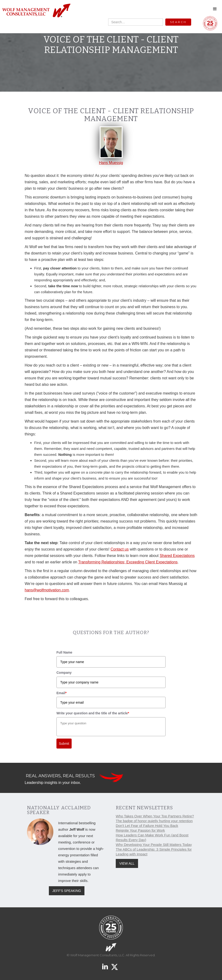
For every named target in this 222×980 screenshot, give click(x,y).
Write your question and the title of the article (93, 713)
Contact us (120, 549)
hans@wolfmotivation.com (47, 590)
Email (62, 693)
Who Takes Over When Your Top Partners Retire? (155, 816)
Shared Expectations (177, 556)
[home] (36, 11)
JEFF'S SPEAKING (67, 891)
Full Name (64, 652)
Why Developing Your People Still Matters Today (154, 845)
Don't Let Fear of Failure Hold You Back (147, 826)
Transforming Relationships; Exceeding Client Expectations (128, 562)
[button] (215, 9)
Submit (64, 744)
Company (64, 673)
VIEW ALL (127, 863)
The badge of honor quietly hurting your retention (154, 821)
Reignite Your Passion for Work (140, 830)
